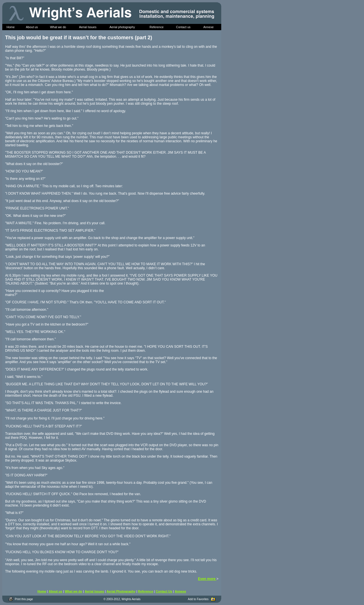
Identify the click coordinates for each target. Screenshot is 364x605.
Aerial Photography (121, 591)
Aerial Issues (94, 591)
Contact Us (164, 591)
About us (55, 591)
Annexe (181, 591)
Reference (145, 591)
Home (42, 591)
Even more (207, 579)
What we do (74, 591)
